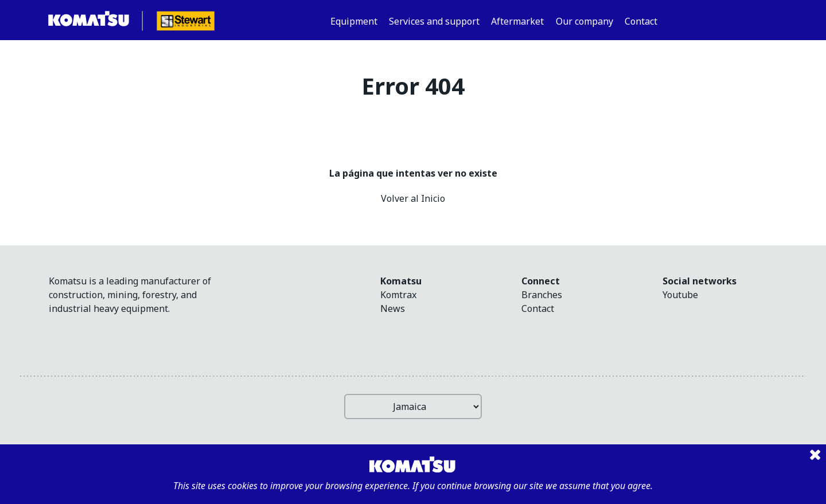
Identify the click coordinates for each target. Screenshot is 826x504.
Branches (542, 295)
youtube (680, 295)
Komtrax (398, 295)
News (393, 308)
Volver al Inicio (413, 198)
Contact (538, 308)
